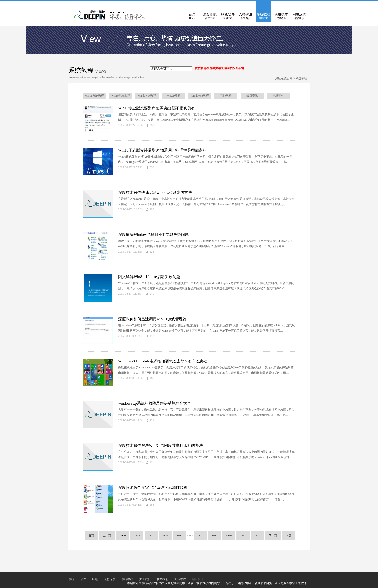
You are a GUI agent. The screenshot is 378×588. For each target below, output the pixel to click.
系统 (71, 579)
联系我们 (162, 579)
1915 (215, 535)
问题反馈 (299, 16)
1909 (137, 535)
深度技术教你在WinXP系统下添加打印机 (153, 488)
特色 (95, 579)
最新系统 (210, 16)
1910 (151, 535)
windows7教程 (147, 96)
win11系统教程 (94, 96)
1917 (243, 535)
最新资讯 (252, 96)
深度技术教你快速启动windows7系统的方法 (155, 192)
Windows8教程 (200, 96)
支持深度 (246, 16)
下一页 (273, 535)
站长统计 (198, 579)
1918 (257, 535)
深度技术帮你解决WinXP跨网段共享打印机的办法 (160, 445)
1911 (165, 535)
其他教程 (226, 96)
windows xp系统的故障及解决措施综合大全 (155, 403)
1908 (123, 535)
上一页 (107, 535)
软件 (83, 579)
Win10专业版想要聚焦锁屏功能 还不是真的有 (157, 108)
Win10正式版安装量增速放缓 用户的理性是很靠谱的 (162, 150)
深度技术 (281, 16)
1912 (180, 535)
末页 (289, 535)
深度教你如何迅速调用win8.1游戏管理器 (152, 319)
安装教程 (180, 579)
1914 (200, 535)
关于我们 (145, 579)
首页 (192, 16)
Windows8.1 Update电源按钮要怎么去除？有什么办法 (163, 361)
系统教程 (263, 16)
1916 (229, 535)
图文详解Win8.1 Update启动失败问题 (149, 277)
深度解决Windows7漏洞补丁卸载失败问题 (153, 235)
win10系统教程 (121, 96)
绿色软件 (228, 16)
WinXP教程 (173, 96)
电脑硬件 (278, 96)
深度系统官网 (284, 78)
